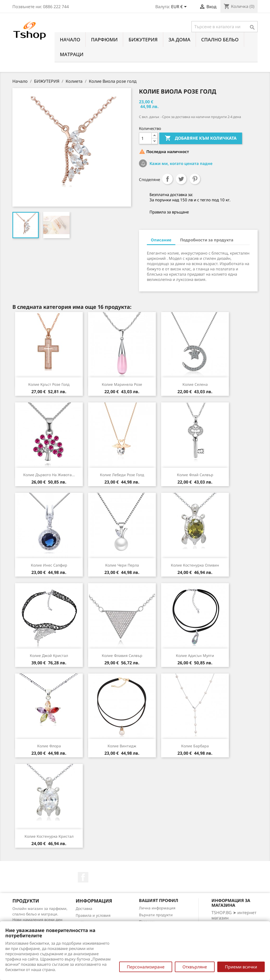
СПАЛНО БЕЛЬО (220, 40)
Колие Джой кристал (49, 655)
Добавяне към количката (201, 138)
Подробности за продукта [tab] (207, 240)
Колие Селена (195, 384)
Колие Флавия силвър (122, 655)
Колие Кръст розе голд (49, 384)
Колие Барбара (195, 746)
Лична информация (157, 908)
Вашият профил (159, 900)
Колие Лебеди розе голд (122, 475)
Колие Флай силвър (195, 475)
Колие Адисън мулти (195, 655)
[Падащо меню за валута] (180, 7)
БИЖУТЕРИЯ (143, 40)
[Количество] (145, 138)
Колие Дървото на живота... (49, 475)
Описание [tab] (161, 240)
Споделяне (167, 179)
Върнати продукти (156, 915)
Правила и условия (93, 915)
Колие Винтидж (122, 746)
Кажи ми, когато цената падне (180, 163)
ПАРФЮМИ (104, 40)
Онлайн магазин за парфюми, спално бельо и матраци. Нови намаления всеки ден (40, 914)
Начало (70, 40)
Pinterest (195, 179)
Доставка (84, 908)
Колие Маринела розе (122, 384)
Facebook (83, 877)
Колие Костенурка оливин (195, 565)
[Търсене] (225, 27)
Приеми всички (241, 967)
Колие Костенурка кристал (49, 836)
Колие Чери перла (122, 565)
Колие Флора (49, 746)
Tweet (181, 179)
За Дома (179, 40)
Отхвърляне (195, 967)
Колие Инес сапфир (49, 565)
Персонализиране (146, 967)
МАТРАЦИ (72, 54)
